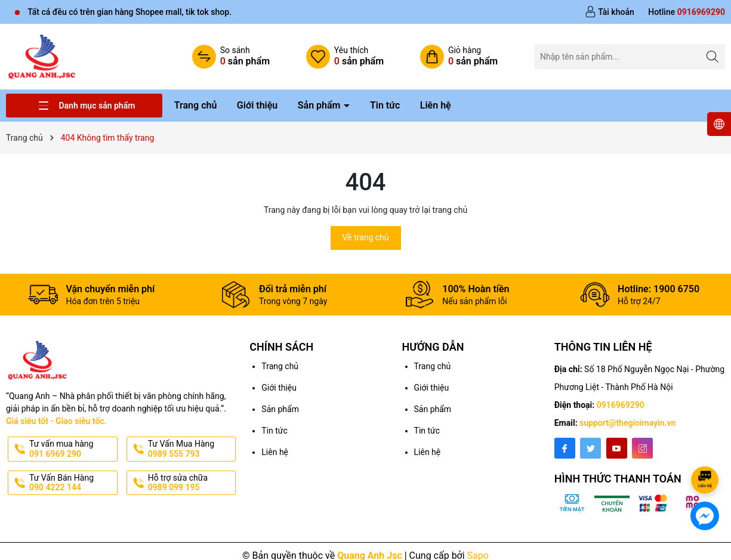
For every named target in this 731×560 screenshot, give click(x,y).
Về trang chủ (366, 237)
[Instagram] (642, 448)
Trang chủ (196, 105)
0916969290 (621, 405)
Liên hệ (436, 105)
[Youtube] (617, 448)
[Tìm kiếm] (713, 56)
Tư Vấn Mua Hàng (191, 449)
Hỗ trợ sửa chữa (191, 483)
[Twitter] (590, 448)
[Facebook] (565, 448)
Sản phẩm (320, 105)
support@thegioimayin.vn (627, 423)
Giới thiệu (257, 105)
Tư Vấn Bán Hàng (72, 483)
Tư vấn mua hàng (72, 449)
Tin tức (385, 105)
